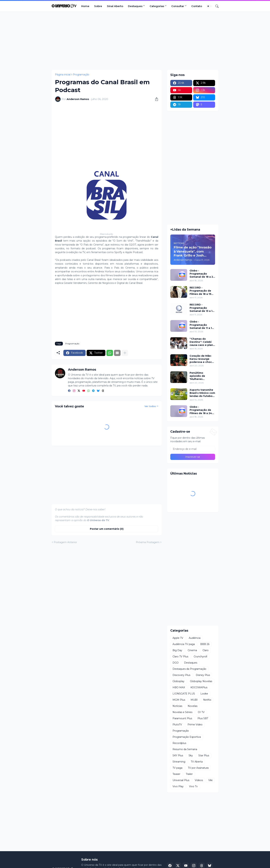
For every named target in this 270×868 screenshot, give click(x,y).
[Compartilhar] (155, 99)
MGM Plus (179, 700)
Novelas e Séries (182, 712)
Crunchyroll (200, 656)
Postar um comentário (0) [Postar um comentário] (107, 529)
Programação (81, 75)
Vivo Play (178, 786)
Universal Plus (181, 780)
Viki (210, 780)
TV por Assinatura (198, 768)
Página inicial (63, 75)
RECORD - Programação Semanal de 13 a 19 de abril (202, 308)
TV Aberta (197, 762)
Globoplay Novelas (201, 681)
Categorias (157, 6)
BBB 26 (205, 644)
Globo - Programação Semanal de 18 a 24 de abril (202, 274)
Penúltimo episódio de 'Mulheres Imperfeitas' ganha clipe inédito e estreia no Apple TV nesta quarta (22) (202, 376)
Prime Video (195, 725)
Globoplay (178, 681)
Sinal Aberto (115, 6)
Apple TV (178, 638)
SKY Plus (178, 755)
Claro (206, 650)
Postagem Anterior (65, 542)
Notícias (177, 706)
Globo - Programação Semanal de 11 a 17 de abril (202, 325)
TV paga (177, 768)
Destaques (135, 6)
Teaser (176, 774)
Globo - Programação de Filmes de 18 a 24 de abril (201, 410)
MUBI (194, 700)
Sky (191, 755)
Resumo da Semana (185, 749)
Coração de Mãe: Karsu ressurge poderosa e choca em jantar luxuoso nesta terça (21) (201, 359)
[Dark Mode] (209, 6)
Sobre (98, 6)
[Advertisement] (135, 41)
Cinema (192, 650)
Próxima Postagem (148, 542)
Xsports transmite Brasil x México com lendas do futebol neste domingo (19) (202, 393)
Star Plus (204, 755)
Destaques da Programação (189, 669)
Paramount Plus (182, 718)
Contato (197, 6)
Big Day (177, 650)
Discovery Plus (181, 675)
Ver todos (150, 406)
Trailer (189, 774)
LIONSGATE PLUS (184, 694)
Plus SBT (203, 718)
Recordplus (179, 743)
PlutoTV (177, 725)
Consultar (178, 6)
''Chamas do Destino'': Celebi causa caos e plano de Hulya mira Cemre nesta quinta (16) (202, 342)
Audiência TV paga (184, 644)
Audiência (195, 638)
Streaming (179, 762)
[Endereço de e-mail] (193, 449)
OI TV (201, 712)
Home (85, 6)
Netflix (207, 700)
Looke (204, 694)
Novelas (193, 706)
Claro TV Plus (180, 656)
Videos (199, 780)
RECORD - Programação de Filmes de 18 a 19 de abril (200, 291)
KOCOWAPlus (199, 687)
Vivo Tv (193, 786)
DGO (176, 663)
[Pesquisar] (216, 6)
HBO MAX (179, 687)
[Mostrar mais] (125, 353)
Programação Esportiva (187, 737)
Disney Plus (203, 675)
